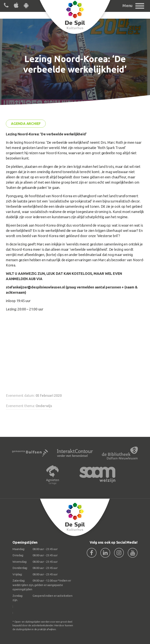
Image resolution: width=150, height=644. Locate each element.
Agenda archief (26, 124)
